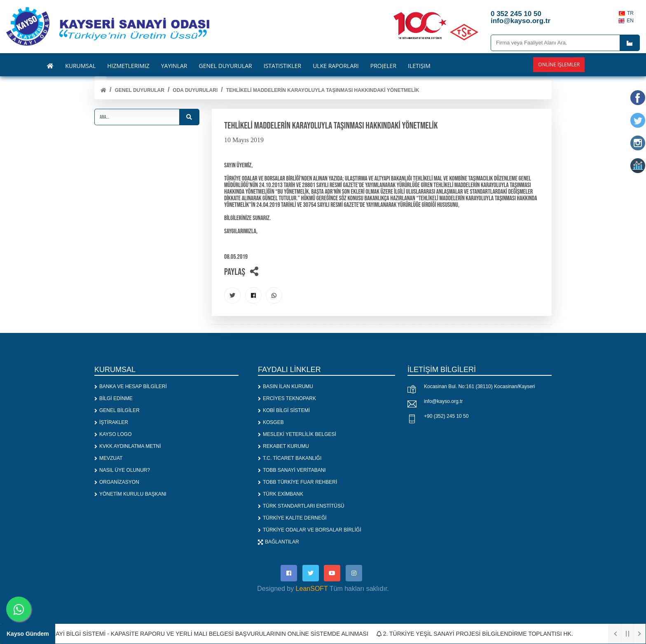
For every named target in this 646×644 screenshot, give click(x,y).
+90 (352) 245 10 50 (446, 416)
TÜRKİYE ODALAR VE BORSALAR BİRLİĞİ (310, 530)
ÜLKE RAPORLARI (336, 66)
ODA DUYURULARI (195, 90)
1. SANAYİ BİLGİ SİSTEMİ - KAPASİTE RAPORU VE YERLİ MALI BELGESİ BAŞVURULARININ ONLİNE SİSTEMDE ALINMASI (203, 634)
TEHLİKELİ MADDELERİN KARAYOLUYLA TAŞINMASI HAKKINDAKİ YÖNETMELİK (323, 90)
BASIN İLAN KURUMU (286, 386)
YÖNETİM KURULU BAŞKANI (130, 494)
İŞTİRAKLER (111, 422)
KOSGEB (271, 422)
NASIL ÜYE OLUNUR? (122, 470)
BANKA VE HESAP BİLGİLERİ (131, 386)
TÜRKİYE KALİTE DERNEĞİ (292, 518)
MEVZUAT (108, 458)
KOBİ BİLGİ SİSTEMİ (284, 410)
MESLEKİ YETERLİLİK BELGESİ (297, 434)
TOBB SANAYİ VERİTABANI (292, 470)
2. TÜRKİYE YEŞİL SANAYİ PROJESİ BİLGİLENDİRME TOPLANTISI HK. (478, 634)
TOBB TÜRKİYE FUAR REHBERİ (297, 482)
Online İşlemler (559, 64)
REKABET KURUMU (283, 446)
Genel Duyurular (139, 90)
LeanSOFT (312, 589)
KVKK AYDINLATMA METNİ (128, 446)
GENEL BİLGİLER (117, 410)
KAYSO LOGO (113, 434)
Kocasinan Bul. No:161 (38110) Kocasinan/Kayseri (480, 386)
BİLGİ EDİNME (114, 398)
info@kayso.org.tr (443, 401)
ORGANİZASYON (117, 482)
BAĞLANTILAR (279, 542)
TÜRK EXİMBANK (281, 494)
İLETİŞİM (419, 66)
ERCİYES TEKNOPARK (287, 398)
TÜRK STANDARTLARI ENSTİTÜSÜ (301, 506)
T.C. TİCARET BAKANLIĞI (290, 458)
